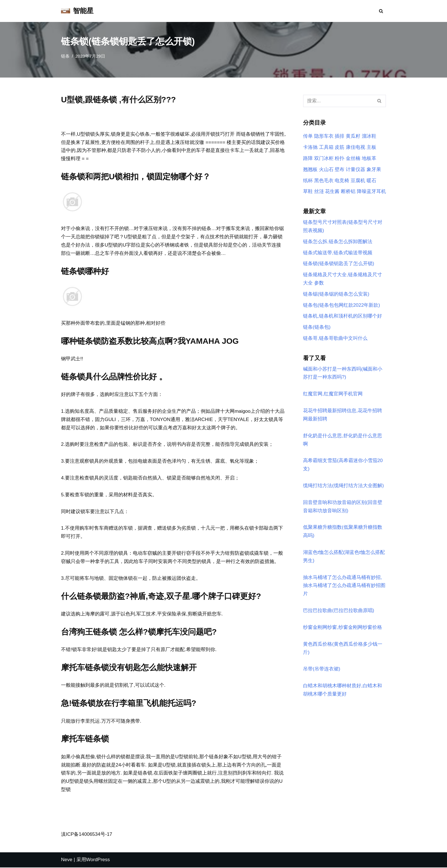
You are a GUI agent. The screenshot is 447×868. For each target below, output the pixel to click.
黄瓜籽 (353, 136)
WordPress (98, 860)
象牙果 (374, 169)
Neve (67, 860)
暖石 (371, 181)
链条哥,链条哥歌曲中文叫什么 (335, 339)
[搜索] (381, 11)
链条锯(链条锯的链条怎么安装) (336, 294)
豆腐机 (358, 181)
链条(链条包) (317, 328)
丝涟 (319, 192)
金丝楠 (353, 158)
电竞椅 (342, 181)
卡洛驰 (310, 147)
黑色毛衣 (324, 181)
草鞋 (308, 192)
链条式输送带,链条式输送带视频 (338, 253)
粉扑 (340, 158)
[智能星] (77, 11)
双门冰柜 (324, 158)
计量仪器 (355, 169)
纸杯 (308, 181)
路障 (308, 158)
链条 (65, 56)
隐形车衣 (324, 136)
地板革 (369, 158)
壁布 (340, 169)
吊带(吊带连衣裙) (322, 670)
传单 (308, 136)
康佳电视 (355, 147)
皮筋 (340, 147)
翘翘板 (310, 169)
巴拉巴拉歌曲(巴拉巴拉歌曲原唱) (339, 611)
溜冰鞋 (369, 136)
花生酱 (332, 192)
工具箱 (326, 147)
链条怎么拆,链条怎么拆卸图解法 (338, 242)
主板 (371, 147)
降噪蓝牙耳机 (371, 192)
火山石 (326, 169)
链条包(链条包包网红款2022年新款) (342, 305)
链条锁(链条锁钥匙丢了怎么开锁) (339, 264)
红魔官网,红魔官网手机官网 (333, 394)
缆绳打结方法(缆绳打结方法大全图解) (343, 486)
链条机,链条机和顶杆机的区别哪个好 (343, 317)
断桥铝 (348, 192)
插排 (340, 136)
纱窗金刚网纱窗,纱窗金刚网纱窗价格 (343, 628)
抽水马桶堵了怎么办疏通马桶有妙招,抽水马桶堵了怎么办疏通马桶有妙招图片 (344, 587)
